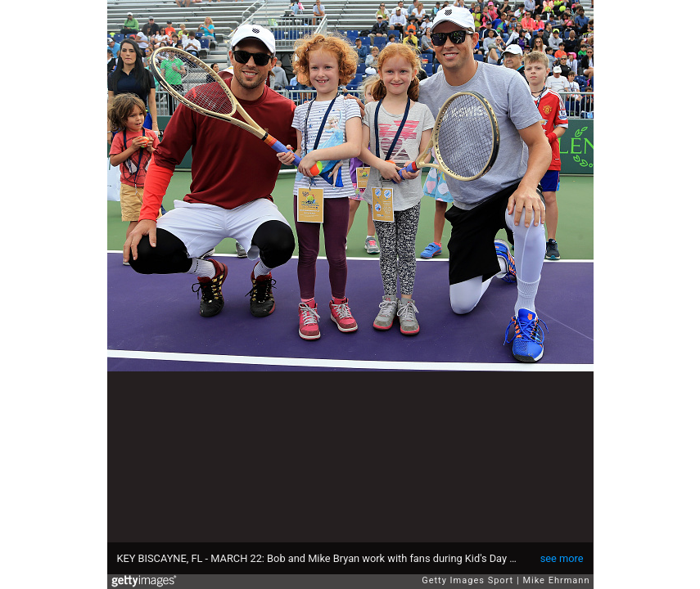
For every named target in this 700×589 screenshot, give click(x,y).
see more (562, 558)
